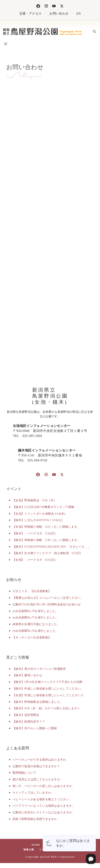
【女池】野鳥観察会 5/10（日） (34, 500)
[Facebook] (38, 6)
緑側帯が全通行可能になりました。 (36, 624)
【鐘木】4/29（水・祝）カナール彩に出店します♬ (46, 708)
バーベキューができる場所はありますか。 (41, 760)
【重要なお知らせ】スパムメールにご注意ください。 (48, 598)
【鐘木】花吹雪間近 (26, 715)
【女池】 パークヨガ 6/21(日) (34, 560)
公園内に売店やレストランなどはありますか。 (44, 812)
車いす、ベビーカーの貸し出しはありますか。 (44, 786)
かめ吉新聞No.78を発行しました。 (35, 611)
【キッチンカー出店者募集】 (32, 637)
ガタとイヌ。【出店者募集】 (32, 591)
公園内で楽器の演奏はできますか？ (36, 766)
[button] (94, 32)
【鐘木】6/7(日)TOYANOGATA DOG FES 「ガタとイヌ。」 (51, 547)
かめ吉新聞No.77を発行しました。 (35, 618)
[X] (62, 6)
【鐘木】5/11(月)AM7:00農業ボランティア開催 (43, 507)
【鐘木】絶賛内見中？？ (29, 722)
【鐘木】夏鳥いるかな (27, 675)
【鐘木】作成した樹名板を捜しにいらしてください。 (48, 689)
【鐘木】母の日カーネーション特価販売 (39, 669)
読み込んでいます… (50, 215)
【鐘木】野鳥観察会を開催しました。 (38, 702)
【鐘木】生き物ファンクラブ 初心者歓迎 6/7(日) (47, 553)
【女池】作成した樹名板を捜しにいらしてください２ (48, 695)
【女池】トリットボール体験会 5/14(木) (39, 514)
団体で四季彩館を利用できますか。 (36, 819)
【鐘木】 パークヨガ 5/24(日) (34, 533)
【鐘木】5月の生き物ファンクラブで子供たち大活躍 (47, 682)
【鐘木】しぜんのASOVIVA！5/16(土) (37, 520)
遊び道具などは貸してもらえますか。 (38, 779)
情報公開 (29, 850)
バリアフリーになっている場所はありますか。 (44, 806)
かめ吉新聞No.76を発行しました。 (35, 631)
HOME (36, 845)
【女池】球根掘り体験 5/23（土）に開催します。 (46, 527)
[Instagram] (46, 6)
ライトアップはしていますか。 (33, 793)
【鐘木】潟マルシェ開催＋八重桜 (35, 728)
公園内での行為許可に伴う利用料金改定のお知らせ (47, 604)
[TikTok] (54, 6)
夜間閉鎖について (24, 773)
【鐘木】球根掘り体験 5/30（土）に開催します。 (46, 540)
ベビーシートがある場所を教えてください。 (42, 799)
